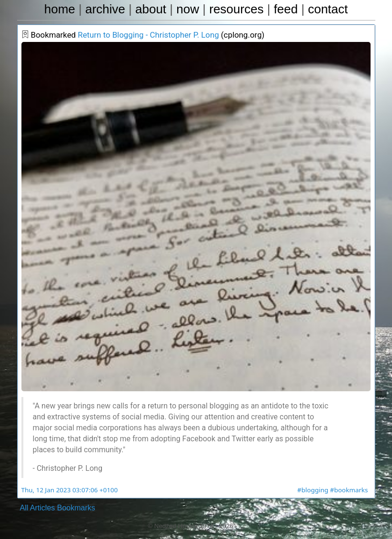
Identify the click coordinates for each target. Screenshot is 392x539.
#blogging (315, 490)
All (24, 508)
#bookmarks (350, 490)
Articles (42, 508)
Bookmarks (76, 508)
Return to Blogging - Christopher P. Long (142, 36)
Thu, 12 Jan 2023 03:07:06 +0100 (67, 490)
